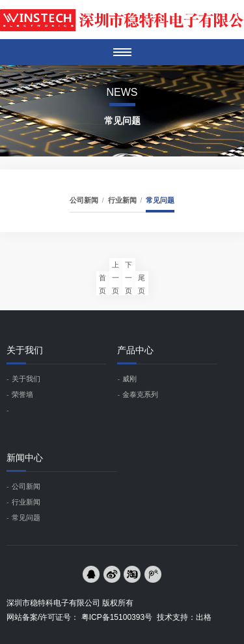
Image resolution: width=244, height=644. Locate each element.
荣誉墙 (22, 394)
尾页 (142, 279)
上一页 (115, 266)
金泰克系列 (140, 394)
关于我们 (26, 379)
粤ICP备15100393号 (115, 617)
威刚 (129, 379)
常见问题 (160, 200)
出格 (204, 617)
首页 (102, 279)
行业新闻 (122, 200)
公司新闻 (84, 200)
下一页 (129, 266)
